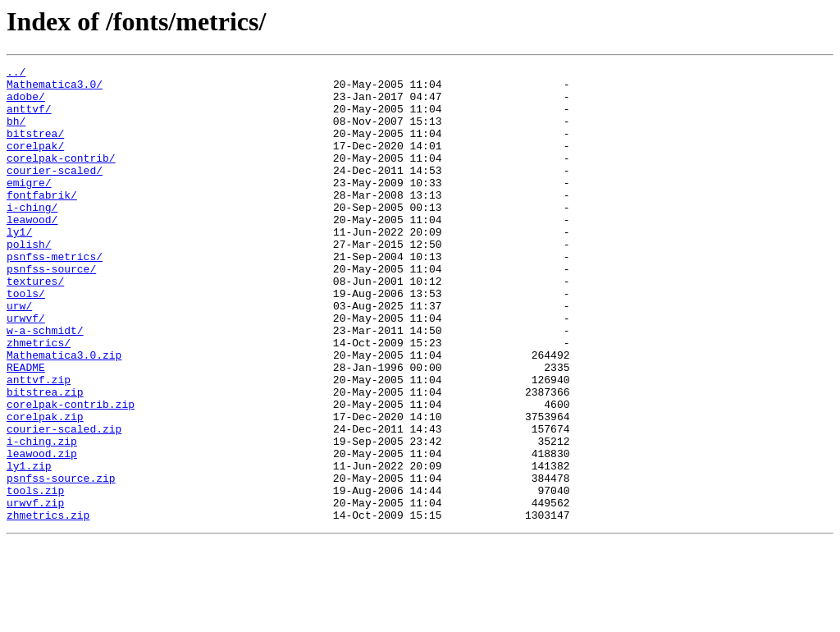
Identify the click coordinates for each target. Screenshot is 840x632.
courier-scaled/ (55, 192)
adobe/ (26, 103)
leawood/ (32, 251)
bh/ (16, 133)
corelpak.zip (45, 488)
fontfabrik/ (42, 222)
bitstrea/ (35, 148)
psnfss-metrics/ (55, 295)
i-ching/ (32, 236)
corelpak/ (35, 163)
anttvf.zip (39, 443)
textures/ (35, 325)
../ (16, 74)
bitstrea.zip (45, 458)
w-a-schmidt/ (45, 384)
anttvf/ (29, 118)
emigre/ (29, 207)
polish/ (29, 281)
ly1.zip (29, 547)
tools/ (26, 340)
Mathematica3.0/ (55, 89)
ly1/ (19, 266)
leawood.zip (42, 532)
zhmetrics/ (39, 399)
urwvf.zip (35, 591)
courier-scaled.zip (64, 502)
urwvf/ (26, 369)
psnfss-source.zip (61, 561)
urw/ (19, 355)
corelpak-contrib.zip (71, 473)
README (26, 428)
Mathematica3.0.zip (64, 414)
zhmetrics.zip (48, 606)
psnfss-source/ (51, 310)
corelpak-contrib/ (61, 177)
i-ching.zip (42, 517)
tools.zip (35, 576)
